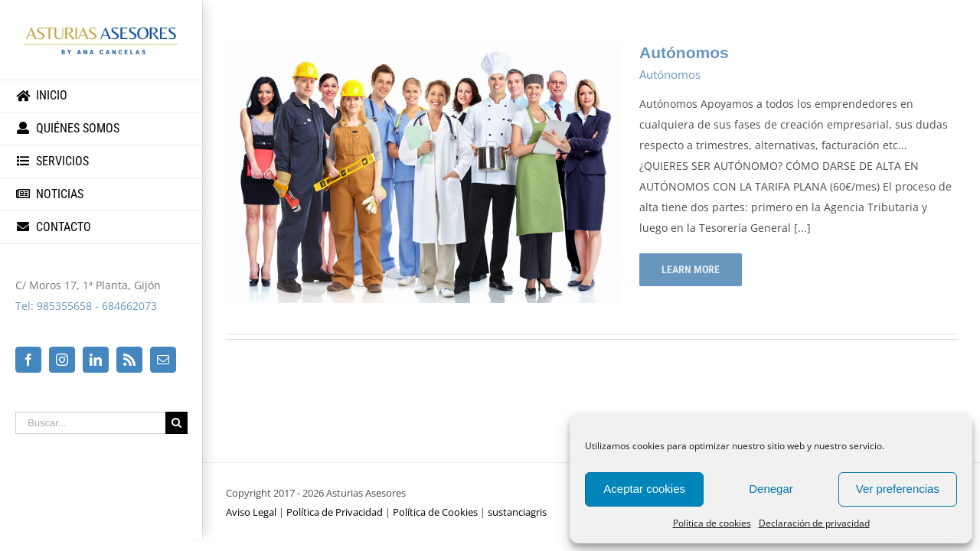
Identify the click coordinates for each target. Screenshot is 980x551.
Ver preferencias (898, 489)
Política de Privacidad (335, 512)
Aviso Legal (251, 512)
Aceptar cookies (644, 489)
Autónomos (684, 52)
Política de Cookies (435, 512)
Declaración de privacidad (814, 523)
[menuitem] (101, 96)
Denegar (771, 489)
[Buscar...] (90, 423)
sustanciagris (517, 512)
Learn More (691, 269)
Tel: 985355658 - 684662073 (86, 306)
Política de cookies (712, 523)
